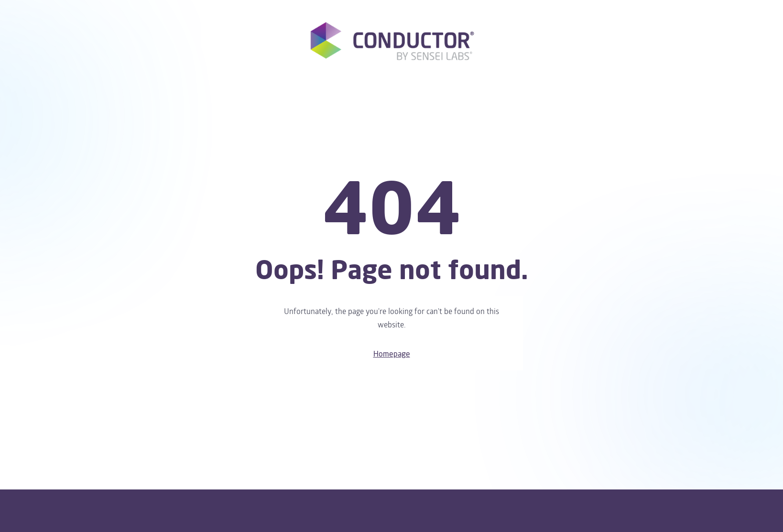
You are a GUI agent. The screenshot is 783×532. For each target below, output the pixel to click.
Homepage (392, 354)
